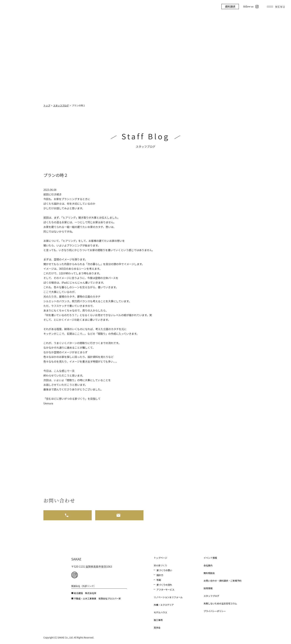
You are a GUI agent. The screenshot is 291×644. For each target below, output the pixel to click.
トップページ (160, 558)
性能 (159, 580)
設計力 (160, 575)
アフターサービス (165, 589)
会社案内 (208, 565)
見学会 (157, 628)
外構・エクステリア (164, 605)
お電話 (68, 515)
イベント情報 (210, 558)
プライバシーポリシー (215, 611)
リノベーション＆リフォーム (168, 597)
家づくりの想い (164, 570)
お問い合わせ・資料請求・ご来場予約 (223, 581)
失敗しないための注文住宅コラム (220, 603)
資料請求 (230, 7)
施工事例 (158, 620)
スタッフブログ (211, 596)
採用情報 (208, 588)
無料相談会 (209, 573)
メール (119, 515)
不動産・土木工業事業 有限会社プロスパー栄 (97, 598)
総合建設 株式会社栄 (85, 593)
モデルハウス (160, 612)
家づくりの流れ (164, 585)
